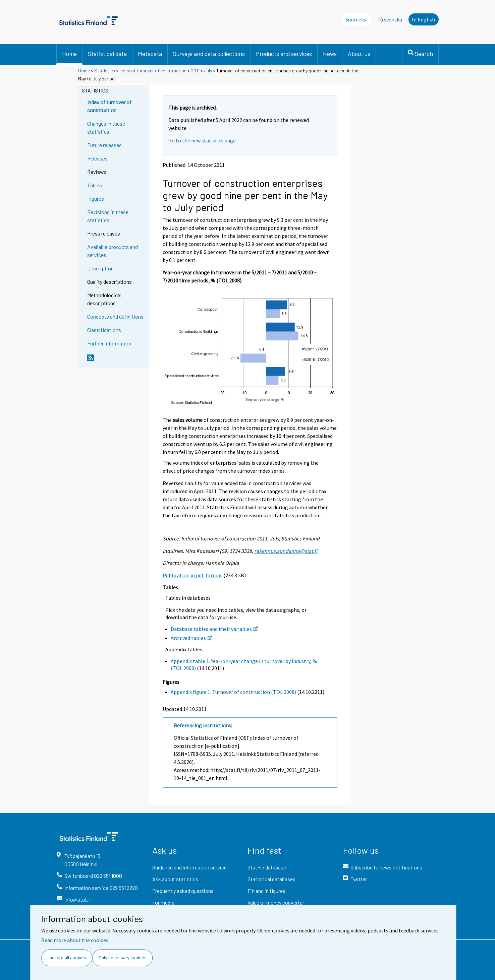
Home (69, 54)
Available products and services (113, 251)
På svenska (390, 19)
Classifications (104, 330)
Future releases (104, 145)
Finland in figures (266, 891)
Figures (96, 199)
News (330, 54)
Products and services (284, 54)
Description (100, 268)
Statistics (105, 71)
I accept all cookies (67, 958)
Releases (97, 158)
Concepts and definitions (115, 316)
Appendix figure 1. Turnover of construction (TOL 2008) (233, 692)
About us (359, 54)
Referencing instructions (202, 725)
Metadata (150, 54)
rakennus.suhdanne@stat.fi (286, 551)
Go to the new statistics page (202, 140)
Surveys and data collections (209, 54)
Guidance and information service (189, 867)
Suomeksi (356, 19)
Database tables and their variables (214, 629)
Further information (109, 343)
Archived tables (191, 638)
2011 (195, 71)
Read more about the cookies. (75, 940)
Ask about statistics (175, 879)
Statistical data (107, 54)
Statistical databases (271, 879)
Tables (95, 185)
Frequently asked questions (183, 891)
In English (423, 19)
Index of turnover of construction (153, 71)
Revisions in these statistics (108, 216)
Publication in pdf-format (192, 575)
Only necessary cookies (122, 958)
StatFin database (267, 867)
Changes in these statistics (106, 127)
